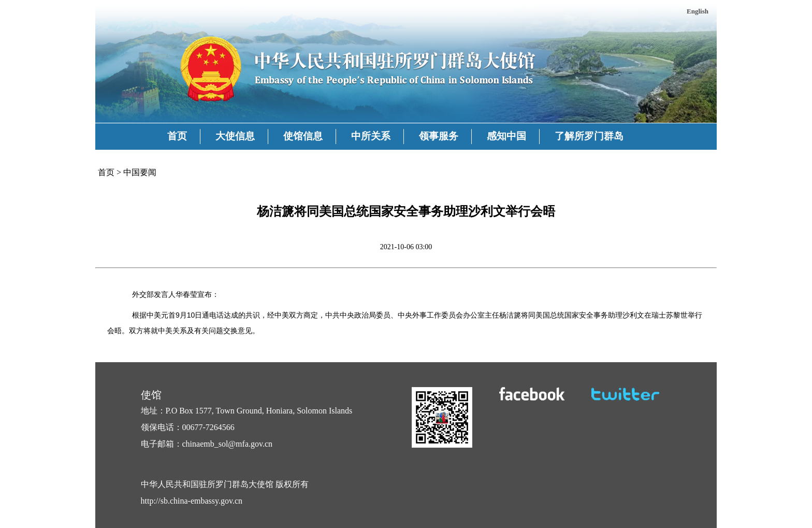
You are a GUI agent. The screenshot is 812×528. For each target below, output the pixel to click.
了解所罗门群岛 (589, 136)
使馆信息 (303, 136)
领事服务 (439, 136)
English (698, 11)
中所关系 (371, 136)
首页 (177, 136)
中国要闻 (140, 172)
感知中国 (506, 136)
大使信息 (235, 136)
